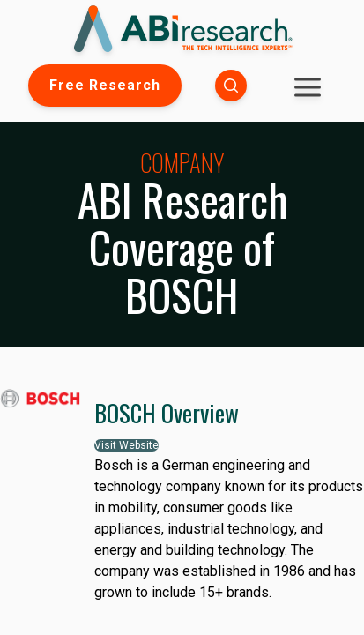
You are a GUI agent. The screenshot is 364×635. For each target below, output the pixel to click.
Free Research (105, 85)
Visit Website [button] (126, 445)
